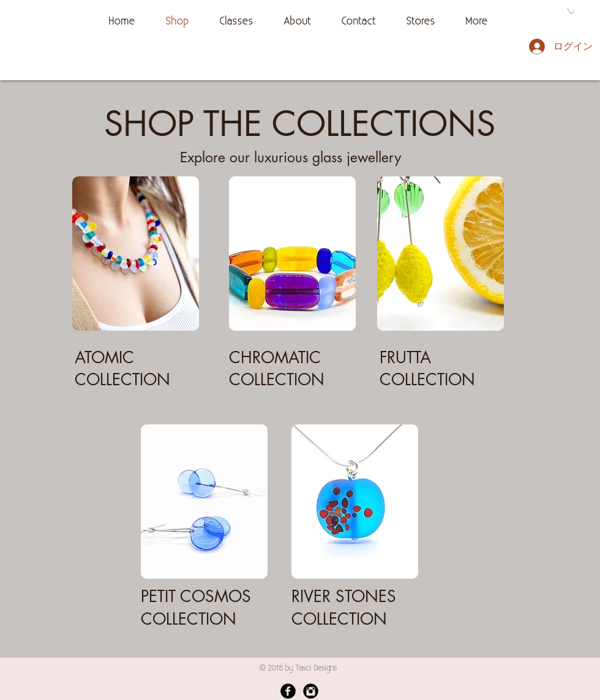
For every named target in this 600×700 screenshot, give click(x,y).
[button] (571, 11)
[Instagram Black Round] (311, 691)
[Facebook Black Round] (288, 691)
